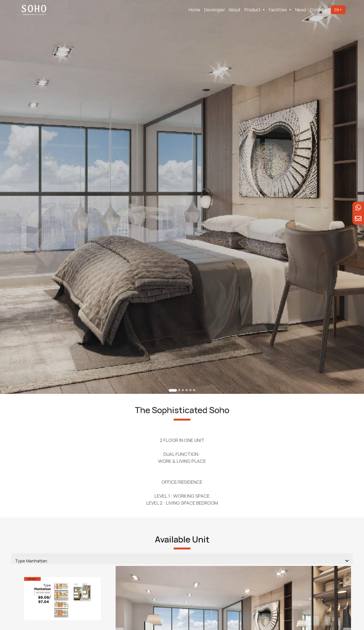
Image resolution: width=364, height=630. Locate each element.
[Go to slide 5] (190, 385)
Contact (318, 10)
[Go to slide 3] (183, 385)
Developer (214, 10)
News (301, 10)
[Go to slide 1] (173, 386)
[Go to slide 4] (186, 385)
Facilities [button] (278, 10)
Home (194, 10)
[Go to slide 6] (194, 385)
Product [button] (253, 10)
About (235, 10)
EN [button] (337, 10)
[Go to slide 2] (179, 385)
